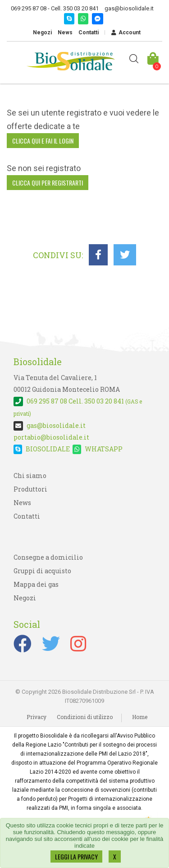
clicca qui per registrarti (48, 183)
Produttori (30, 489)
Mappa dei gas (36, 584)
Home (140, 717)
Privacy (37, 717)
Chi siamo (30, 476)
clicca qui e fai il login (43, 141)
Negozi (42, 32)
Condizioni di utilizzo (85, 717)
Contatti (89, 32)
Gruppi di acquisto (42, 571)
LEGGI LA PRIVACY (76, 856)
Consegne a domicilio (48, 557)
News (65, 32)
